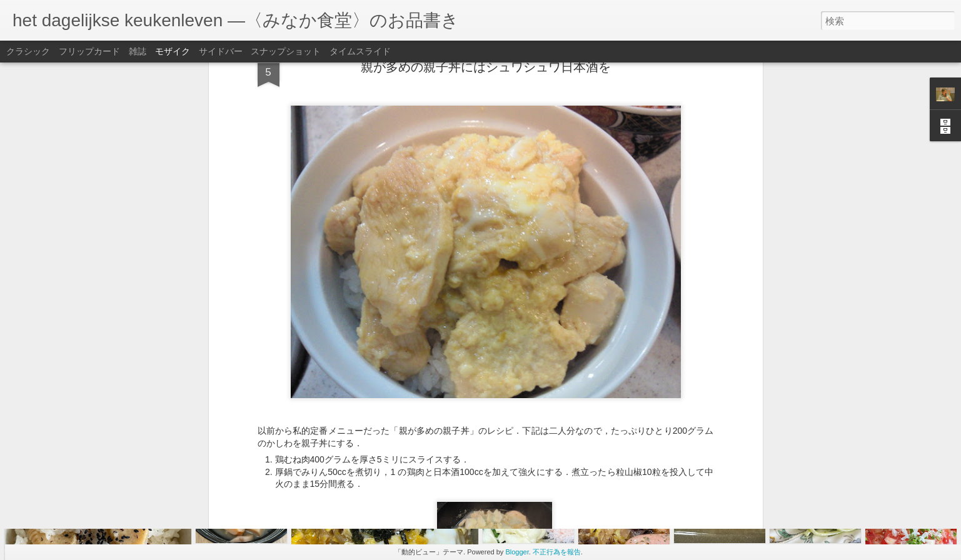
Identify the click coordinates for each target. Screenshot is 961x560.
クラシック (28, 51)
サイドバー (221, 51)
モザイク (173, 51)
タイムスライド (360, 51)
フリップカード (89, 51)
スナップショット (286, 51)
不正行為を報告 (557, 552)
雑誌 (138, 51)
